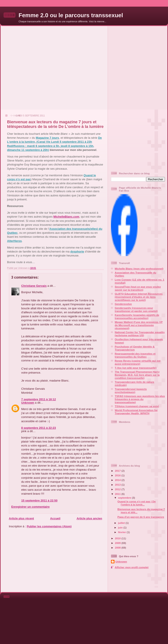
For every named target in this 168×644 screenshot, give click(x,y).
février (122, 532)
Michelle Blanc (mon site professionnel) (139, 269)
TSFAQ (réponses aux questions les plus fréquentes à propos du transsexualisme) (140, 399)
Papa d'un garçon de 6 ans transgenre (141, 517)
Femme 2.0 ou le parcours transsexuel (71, 15)
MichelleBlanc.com (66, 217)
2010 (118, 538)
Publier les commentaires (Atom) (49, 526)
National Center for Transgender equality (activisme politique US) (140, 334)
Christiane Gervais (34, 286)
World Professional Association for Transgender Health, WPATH (136, 412)
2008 (118, 548)
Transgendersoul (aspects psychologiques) (131, 390)
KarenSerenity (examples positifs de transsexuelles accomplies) (137, 316)
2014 (118, 480)
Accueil (55, 518)
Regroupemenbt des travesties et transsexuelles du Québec (135, 355)
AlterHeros (14, 241)
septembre (125, 498)
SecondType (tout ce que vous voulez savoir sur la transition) (138, 288)
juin (121, 527)
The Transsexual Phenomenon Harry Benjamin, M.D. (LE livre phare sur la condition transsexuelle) (137, 375)
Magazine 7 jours (47, 138)
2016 (118, 475)
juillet (122, 523)
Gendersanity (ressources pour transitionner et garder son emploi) (136, 309)
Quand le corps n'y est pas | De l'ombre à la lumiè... (136, 503)
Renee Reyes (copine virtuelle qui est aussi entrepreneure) (138, 362)
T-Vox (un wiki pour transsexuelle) (136, 368)
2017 (118, 471)
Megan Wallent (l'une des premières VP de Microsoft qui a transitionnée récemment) (139, 325)
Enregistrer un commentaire (30, 507)
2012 (118, 489)
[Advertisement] (41, 67)
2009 (118, 543)
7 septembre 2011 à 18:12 (39, 399)
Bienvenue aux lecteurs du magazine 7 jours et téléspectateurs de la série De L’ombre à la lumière (55, 124)
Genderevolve (123, 304)
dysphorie (77, 252)
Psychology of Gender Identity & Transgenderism (135, 348)
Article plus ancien (89, 518)
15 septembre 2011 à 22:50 (39, 501)
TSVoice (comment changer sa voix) (137, 406)
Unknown (28, 403)
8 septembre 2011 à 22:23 (39, 428)
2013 (118, 485)
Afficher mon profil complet (132, 567)
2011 (118, 494)
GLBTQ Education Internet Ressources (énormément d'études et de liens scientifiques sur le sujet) (139, 297)
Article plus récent (21, 518)
